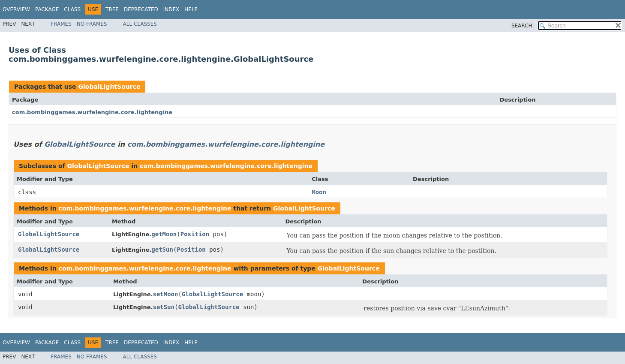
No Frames (92, 24)
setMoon (165, 294)
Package (47, 9)
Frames (61, 24)
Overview (16, 9)
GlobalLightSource (109, 87)
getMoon (164, 234)
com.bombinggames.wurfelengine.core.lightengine (92, 112)
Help (191, 9)
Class (72, 9)
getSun (162, 250)
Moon (319, 192)
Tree (112, 9)
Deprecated (141, 9)
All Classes (140, 24)
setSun (164, 307)
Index (171, 9)
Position (195, 234)
